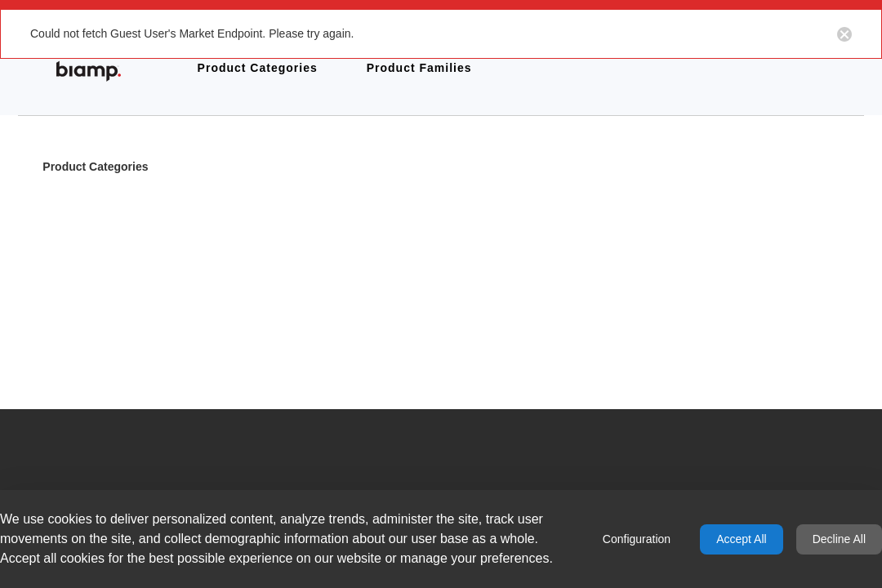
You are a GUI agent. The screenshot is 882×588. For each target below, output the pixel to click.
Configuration (637, 539)
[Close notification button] (844, 33)
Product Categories (95, 168)
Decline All (839, 539)
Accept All (741, 539)
